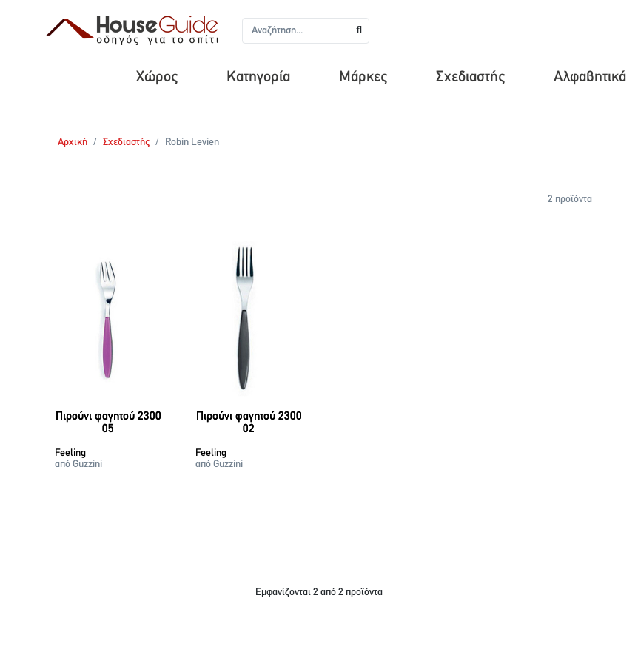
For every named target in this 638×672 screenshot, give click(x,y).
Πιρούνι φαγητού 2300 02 (249, 423)
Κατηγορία (258, 77)
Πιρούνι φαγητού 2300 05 (108, 423)
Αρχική (73, 142)
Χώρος (157, 77)
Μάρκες (363, 77)
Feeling (70, 453)
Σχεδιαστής (470, 77)
